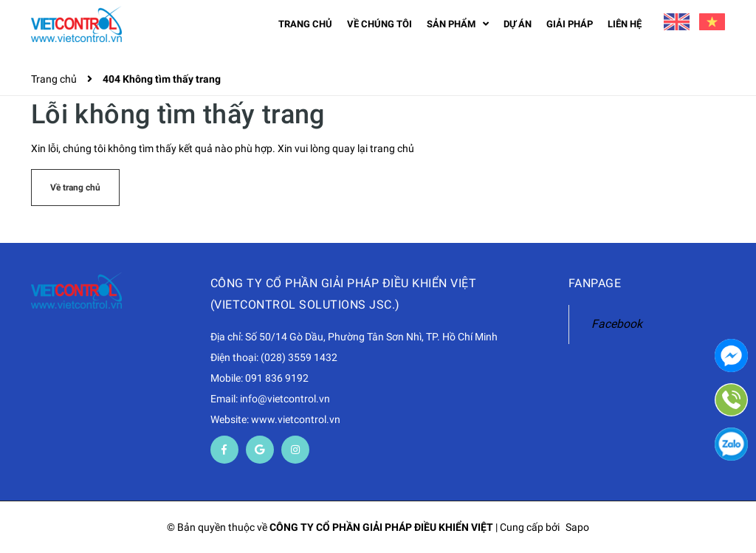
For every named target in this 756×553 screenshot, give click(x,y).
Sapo (577, 527)
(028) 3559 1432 (299, 357)
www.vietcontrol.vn (296, 419)
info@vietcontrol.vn (285, 399)
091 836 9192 (277, 378)
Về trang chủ (75, 188)
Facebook (617, 324)
